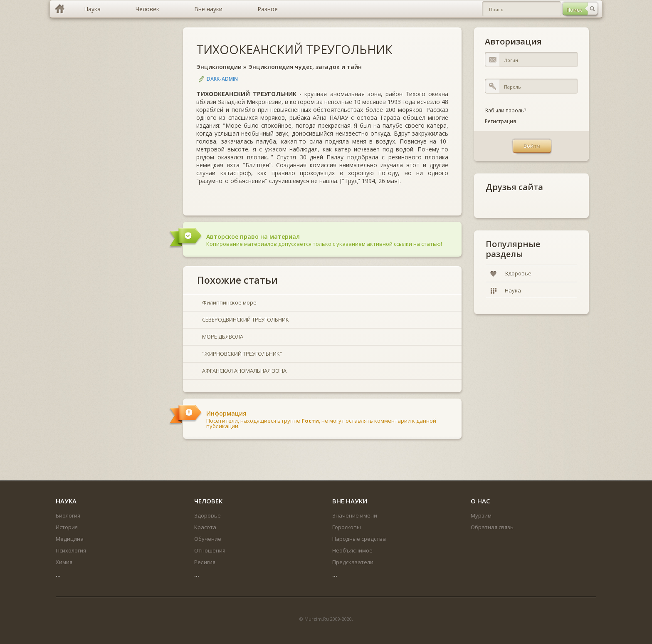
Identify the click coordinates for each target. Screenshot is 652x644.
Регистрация (500, 121)
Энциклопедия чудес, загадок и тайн (305, 67)
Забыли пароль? (505, 110)
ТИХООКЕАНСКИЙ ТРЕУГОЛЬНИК (294, 49)
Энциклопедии (219, 67)
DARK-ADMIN (222, 79)
